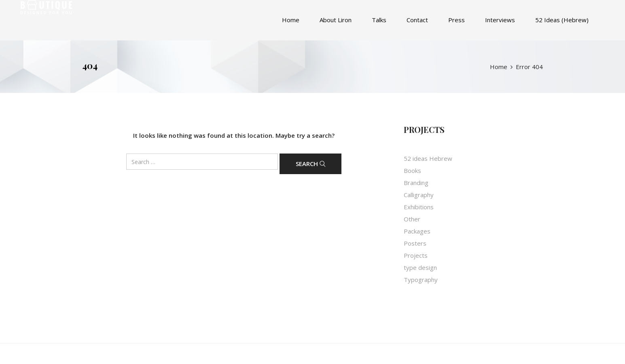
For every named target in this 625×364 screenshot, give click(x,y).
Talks (379, 20)
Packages (417, 231)
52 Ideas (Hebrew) (562, 20)
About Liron (336, 20)
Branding (416, 183)
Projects (416, 255)
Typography (421, 280)
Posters (415, 243)
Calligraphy (419, 195)
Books (412, 170)
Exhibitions (419, 207)
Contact (417, 20)
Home (291, 20)
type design (420, 267)
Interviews (500, 20)
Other (412, 219)
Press (457, 20)
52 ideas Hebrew (428, 158)
